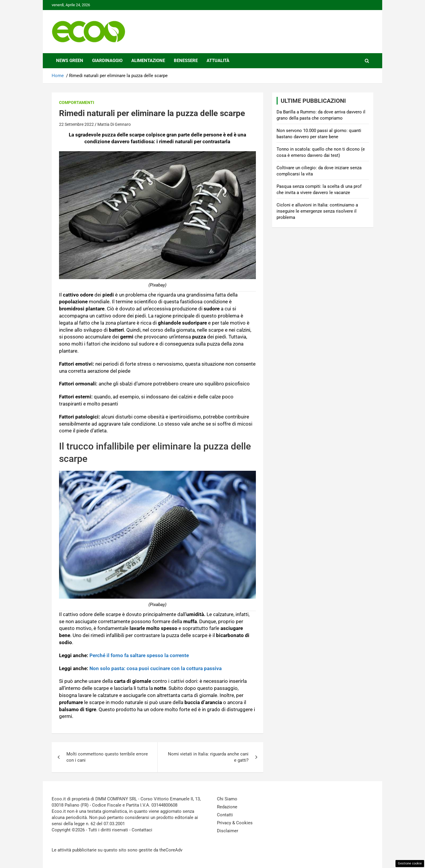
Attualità (218, 61)
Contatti (225, 815)
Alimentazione (148, 61)
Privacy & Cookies (235, 823)
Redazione (227, 807)
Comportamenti (77, 102)
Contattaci (142, 830)
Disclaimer (228, 831)
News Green (70, 61)
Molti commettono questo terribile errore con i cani (107, 757)
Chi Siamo (227, 799)
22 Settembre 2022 (76, 124)
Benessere (186, 61)
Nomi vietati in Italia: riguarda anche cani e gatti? (208, 757)
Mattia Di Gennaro (114, 124)
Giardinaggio (107, 61)
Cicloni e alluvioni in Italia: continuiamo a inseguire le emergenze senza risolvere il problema (317, 211)
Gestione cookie (410, 863)
